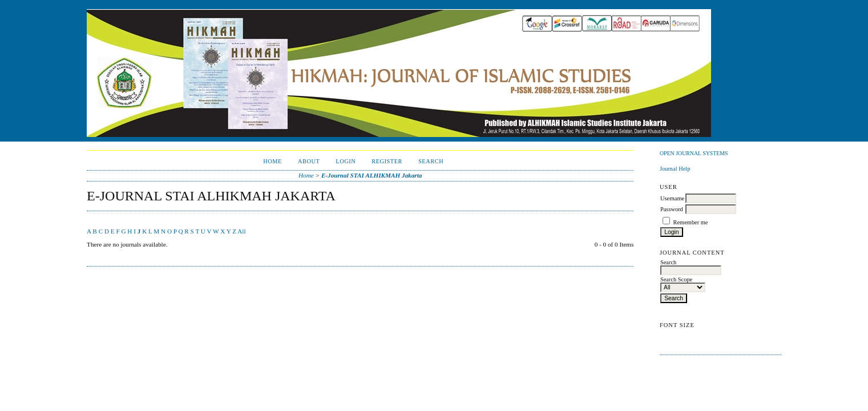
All (241, 231)
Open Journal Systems (694, 153)
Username (672, 198)
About (309, 161)
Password (672, 209)
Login (346, 161)
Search (431, 161)
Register (387, 161)
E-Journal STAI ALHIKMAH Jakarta (372, 175)
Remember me (691, 222)
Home (272, 161)
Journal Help (675, 169)
